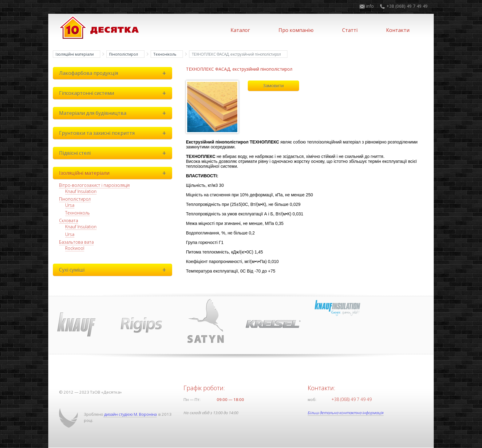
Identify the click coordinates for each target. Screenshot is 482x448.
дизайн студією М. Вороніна (131, 414)
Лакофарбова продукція (114, 73)
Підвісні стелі (114, 153)
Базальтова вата (76, 242)
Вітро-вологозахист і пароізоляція (94, 185)
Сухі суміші (114, 270)
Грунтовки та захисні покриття (114, 133)
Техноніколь (165, 54)
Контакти (398, 30)
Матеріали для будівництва (114, 113)
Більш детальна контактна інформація (347, 413)
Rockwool (75, 248)
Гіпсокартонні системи (114, 93)
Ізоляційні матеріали (75, 54)
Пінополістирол (124, 54)
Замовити (273, 86)
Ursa (70, 205)
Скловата (69, 220)
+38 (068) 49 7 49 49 (407, 6)
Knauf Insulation (81, 191)
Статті (350, 30)
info (370, 6)
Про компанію (296, 30)
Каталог (240, 30)
